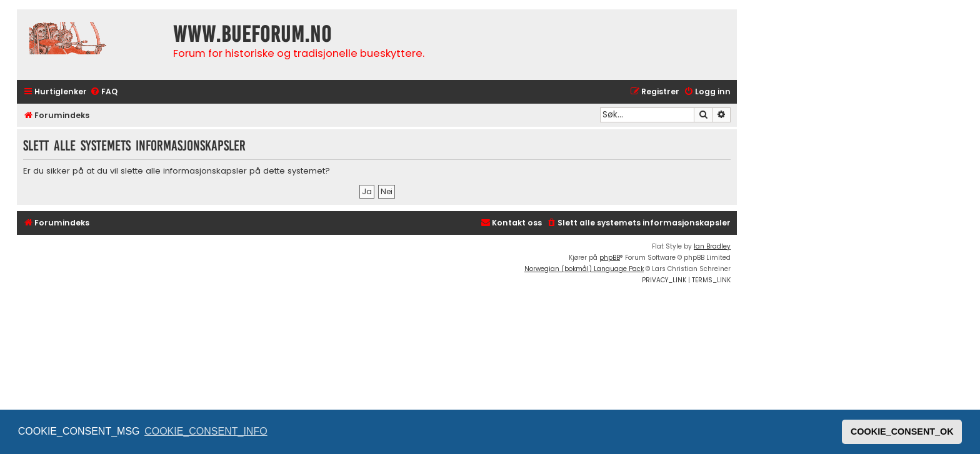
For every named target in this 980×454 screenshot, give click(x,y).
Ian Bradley (712, 246)
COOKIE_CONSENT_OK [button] (902, 432)
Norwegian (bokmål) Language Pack (584, 269)
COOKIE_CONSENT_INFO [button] (206, 431)
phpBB (610, 258)
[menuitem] (104, 92)
